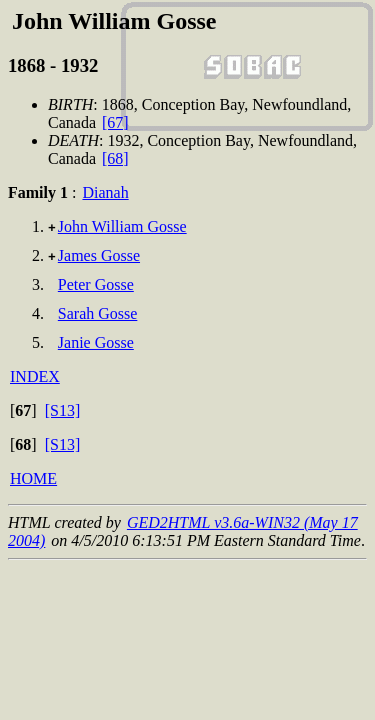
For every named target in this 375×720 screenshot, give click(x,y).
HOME (33, 478)
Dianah (105, 192)
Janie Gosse (96, 342)
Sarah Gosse (98, 313)
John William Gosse (122, 226)
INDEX (35, 376)
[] (23, 410)
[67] (115, 122)
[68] (115, 158)
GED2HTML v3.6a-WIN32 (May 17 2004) (183, 531)
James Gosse (99, 255)
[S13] (63, 410)
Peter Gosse (96, 284)
